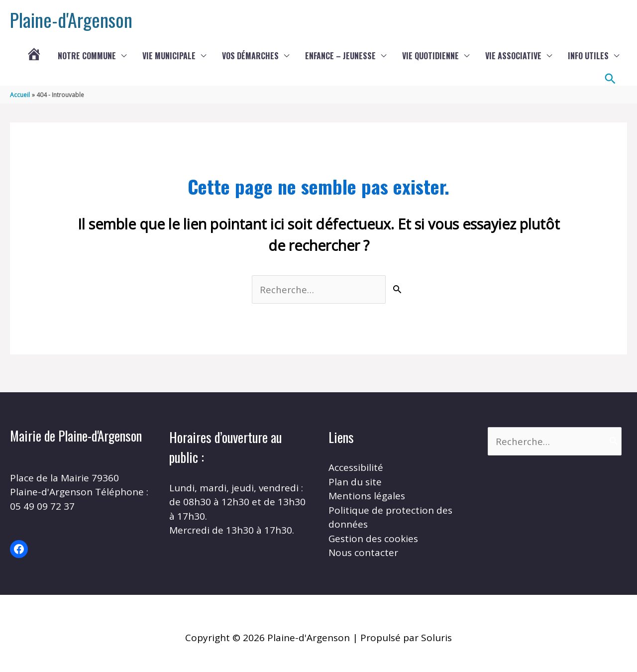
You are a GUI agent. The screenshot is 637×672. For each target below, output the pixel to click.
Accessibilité (356, 467)
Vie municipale (169, 56)
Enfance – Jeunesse (340, 56)
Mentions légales (367, 496)
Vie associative (513, 56)
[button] (610, 79)
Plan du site (355, 482)
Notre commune (87, 56)
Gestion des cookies (373, 539)
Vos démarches (250, 56)
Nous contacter (363, 553)
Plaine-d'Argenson (71, 19)
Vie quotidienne (430, 56)
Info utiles (588, 56)
